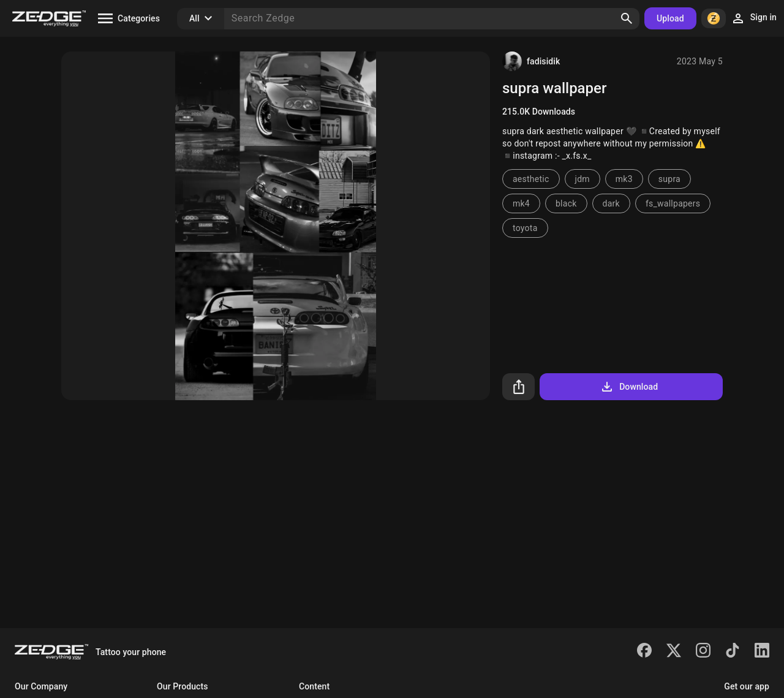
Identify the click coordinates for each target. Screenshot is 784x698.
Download (629, 387)
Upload (670, 18)
